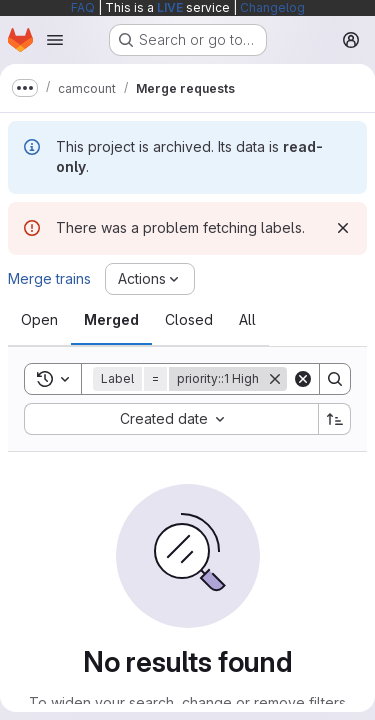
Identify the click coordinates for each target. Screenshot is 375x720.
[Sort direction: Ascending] (335, 419)
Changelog (272, 7)
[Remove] (275, 379)
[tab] (39, 320)
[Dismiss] (343, 228)
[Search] (335, 379)
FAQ (83, 7)
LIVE (170, 7)
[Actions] (150, 279)
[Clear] (303, 379)
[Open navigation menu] (55, 40)
